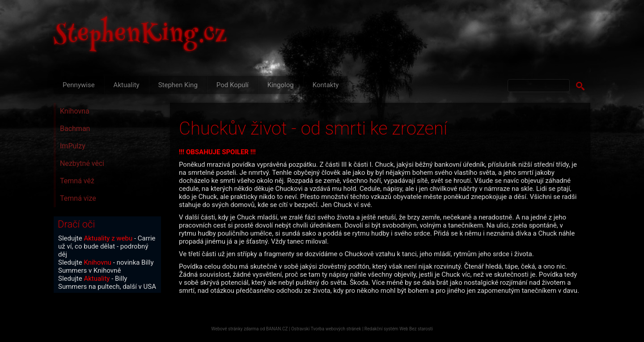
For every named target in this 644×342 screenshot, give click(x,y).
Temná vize (78, 198)
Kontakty (326, 85)
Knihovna (75, 111)
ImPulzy (73, 146)
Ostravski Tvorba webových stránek (326, 329)
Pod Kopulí (233, 85)
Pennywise (79, 85)
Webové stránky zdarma (235, 329)
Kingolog (281, 85)
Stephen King (178, 85)
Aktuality (127, 85)
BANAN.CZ (277, 329)
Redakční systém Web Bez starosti (399, 329)
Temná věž (77, 181)
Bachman (75, 129)
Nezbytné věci (82, 163)
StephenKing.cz (140, 36)
